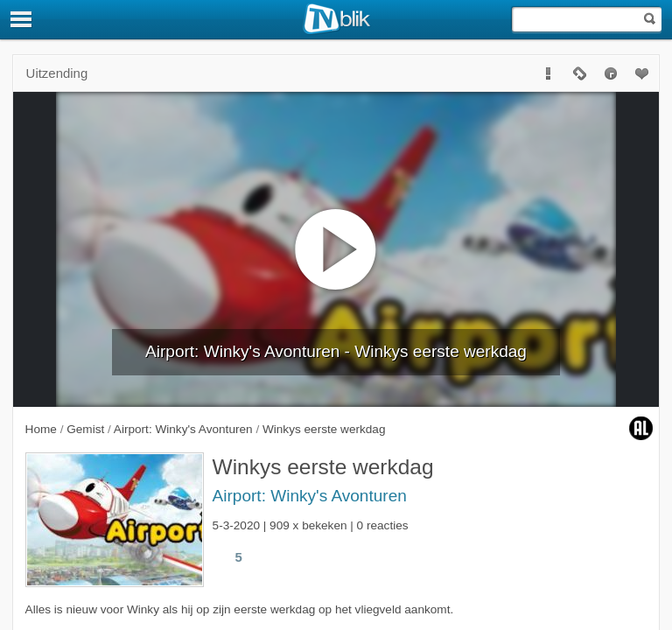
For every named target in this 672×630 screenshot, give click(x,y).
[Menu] (22, 19)
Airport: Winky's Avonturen (310, 496)
